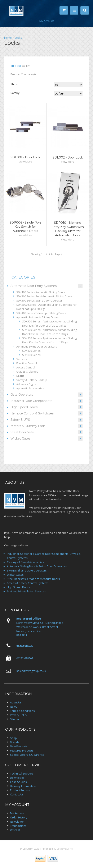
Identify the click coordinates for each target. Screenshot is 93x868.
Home (8, 38)
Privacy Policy (19, 715)
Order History (19, 817)
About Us (16, 702)
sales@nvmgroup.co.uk (31, 671)
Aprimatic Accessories (30, 388)
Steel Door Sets (22, 432)
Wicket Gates (20, 438)
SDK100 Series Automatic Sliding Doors (41, 292)
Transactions (18, 826)
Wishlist (15, 830)
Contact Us (17, 794)
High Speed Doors (24, 407)
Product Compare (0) (23, 74)
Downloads (17, 778)
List (28, 66)
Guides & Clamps (27, 372)
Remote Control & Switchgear (33, 413)
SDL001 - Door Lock (25, 157)
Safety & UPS (20, 420)
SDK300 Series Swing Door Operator (39, 300)
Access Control (26, 367)
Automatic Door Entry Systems (34, 286)
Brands (15, 742)
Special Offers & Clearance (27, 755)
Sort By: (15, 93)
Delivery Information (23, 786)
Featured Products (22, 750)
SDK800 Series (31, 351)
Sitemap (15, 719)
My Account (47, 21)
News (14, 707)
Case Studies (18, 782)
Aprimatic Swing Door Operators (37, 346)
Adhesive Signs (26, 384)
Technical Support (21, 773)
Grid (18, 66)
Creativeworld (65, 849)
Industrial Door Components (31, 401)
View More (25, 161)
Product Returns (20, 790)
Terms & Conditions (22, 711)
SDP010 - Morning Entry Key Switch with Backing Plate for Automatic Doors (68, 229)
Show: (14, 84)
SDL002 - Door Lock (68, 157)
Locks (18, 38)
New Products (19, 746)
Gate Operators (22, 395)
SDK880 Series (31, 355)
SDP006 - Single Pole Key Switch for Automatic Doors (25, 227)
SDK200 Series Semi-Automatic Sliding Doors (44, 296)
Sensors (22, 359)
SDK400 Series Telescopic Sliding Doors (41, 313)
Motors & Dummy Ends (28, 426)
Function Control (27, 363)
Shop (13, 738)
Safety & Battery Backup (32, 380)
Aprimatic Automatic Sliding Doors (37, 317)
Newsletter (17, 822)
